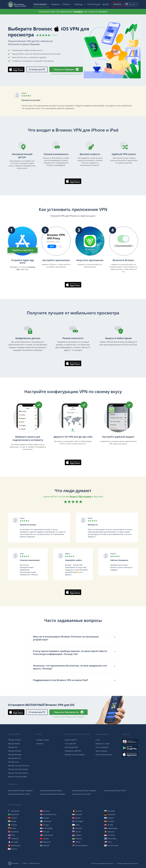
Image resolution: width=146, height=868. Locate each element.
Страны (65, 4)
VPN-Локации (14, 805)
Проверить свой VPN (73, 751)
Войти (106, 4)
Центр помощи (101, 751)
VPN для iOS (13, 747)
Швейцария (14, 845)
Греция (44, 818)
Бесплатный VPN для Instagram (20, 791)
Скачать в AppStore (16, 69)
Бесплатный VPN (71, 747)
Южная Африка (80, 845)
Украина (77, 838)
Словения (13, 838)
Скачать (117, 4)
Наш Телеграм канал (104, 755)
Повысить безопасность (66, 712)
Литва (12, 828)
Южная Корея (111, 845)
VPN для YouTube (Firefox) (18, 769)
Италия (12, 825)
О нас (98, 740)
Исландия (78, 821)
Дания (76, 818)
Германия (110, 814)
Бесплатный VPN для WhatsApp (52, 794)
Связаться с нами (102, 744)
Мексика (77, 828)
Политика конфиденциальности (102, 863)
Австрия (45, 811)
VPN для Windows (15, 755)
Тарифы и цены (43, 740)
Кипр (76, 825)
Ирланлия (46, 821)
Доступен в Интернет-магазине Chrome (130, 742)
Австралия (14, 811)
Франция (13, 842)
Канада (44, 825)
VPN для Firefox (14, 744)
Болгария (109, 811)
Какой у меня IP (71, 740)
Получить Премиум (64, 69)
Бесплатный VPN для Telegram (84, 791)
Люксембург (46, 828)
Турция (44, 838)
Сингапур (110, 835)
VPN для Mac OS (14, 758)
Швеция (45, 845)
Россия (76, 832)
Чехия (76, 842)
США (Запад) (46, 835)
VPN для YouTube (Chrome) (18, 766)
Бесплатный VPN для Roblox (51, 791)
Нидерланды (111, 828)
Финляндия (110, 838)
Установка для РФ (37, 69)
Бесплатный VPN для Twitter (19, 794)
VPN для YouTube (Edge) (17, 777)
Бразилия (13, 814)
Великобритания (48, 814)
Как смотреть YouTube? (81, 794)
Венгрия (77, 814)
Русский (130, 4)
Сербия (77, 835)
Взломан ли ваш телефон (75, 755)
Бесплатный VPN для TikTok (115, 791)
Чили (108, 842)
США (11, 835)
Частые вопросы (102, 747)
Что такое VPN (70, 744)
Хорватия (45, 842)
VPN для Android (14, 751)
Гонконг (13, 818)
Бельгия (77, 811)
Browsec (18, 4)
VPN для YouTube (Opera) (18, 773)
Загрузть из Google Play (130, 748)
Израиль (109, 818)
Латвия (109, 825)
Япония (12, 849)
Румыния (109, 832)
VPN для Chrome (14, 740)
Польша (45, 832)
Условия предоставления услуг (128, 863)
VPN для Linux (13, 762)
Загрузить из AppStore (130, 754)
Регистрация (94, 4)
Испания (109, 821)
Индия (12, 821)
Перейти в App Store (23, 250)
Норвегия (13, 832)
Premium (55, 4)
